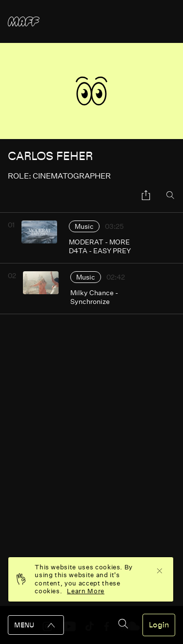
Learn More (86, 591)
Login (159, 625)
